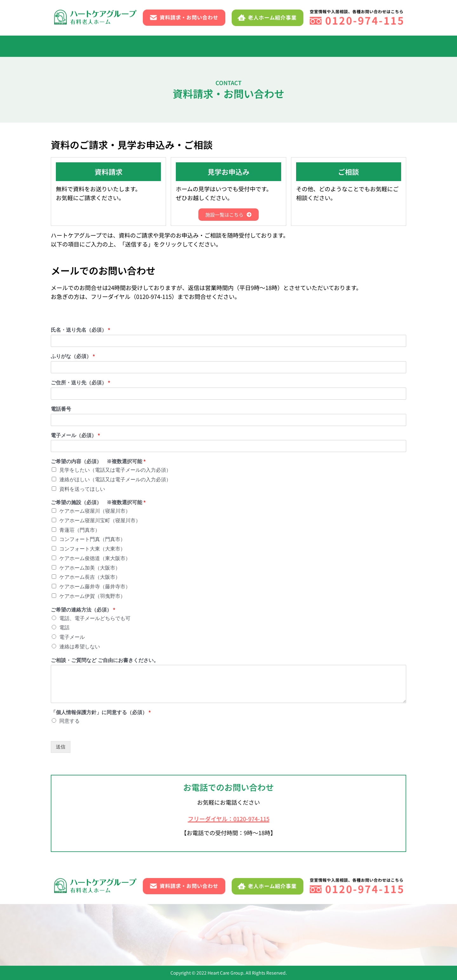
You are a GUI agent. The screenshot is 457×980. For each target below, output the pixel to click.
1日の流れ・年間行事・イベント (170, 46)
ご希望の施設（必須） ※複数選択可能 (98, 503)
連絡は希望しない (80, 648)
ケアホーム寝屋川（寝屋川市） (95, 512)
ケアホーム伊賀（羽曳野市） (92, 597)
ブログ (64, 943)
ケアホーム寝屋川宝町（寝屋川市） (100, 521)
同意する (70, 722)
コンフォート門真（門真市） (92, 540)
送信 (61, 748)
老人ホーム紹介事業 (105, 943)
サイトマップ (208, 943)
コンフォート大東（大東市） (92, 550)
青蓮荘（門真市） (80, 531)
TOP (68, 46)
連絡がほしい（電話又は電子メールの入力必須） (115, 480)
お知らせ (369, 928)
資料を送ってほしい (82, 490)
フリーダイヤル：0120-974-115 (229, 818)
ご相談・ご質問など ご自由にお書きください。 (105, 661)
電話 (64, 629)
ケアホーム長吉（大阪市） (90, 578)
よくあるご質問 (275, 46)
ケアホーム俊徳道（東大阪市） (95, 559)
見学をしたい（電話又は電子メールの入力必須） (115, 471)
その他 (383, 46)
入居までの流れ (102, 46)
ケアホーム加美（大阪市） (90, 569)
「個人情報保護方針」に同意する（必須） (101, 713)
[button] (232, 46)
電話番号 (61, 410)
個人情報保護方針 (161, 943)
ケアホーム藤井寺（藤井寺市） (95, 588)
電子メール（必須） (75, 436)
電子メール (72, 638)
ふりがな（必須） (73, 357)
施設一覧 (232, 46)
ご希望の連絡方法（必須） (83, 611)
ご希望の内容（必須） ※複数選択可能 (98, 462)
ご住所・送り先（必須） (80, 384)
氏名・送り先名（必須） (80, 331)
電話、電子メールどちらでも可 (95, 619)
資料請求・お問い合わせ (333, 46)
